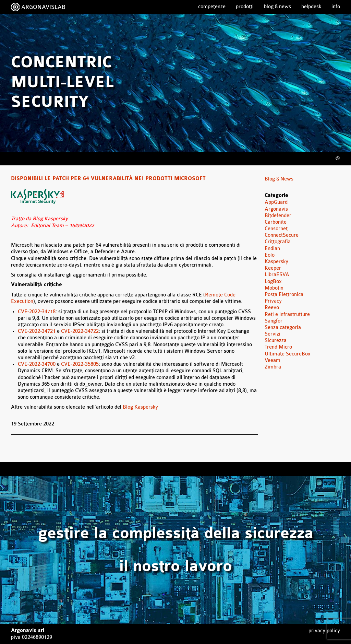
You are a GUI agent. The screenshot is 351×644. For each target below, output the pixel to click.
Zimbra (273, 367)
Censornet (276, 229)
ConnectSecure (282, 235)
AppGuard (276, 202)
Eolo (270, 255)
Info (336, 7)
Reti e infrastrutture (287, 314)
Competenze (212, 7)
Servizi (273, 334)
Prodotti (245, 7)
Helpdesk (311, 7)
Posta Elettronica (284, 295)
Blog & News (277, 7)
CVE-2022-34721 (37, 331)
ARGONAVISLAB (43, 7)
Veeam (273, 360)
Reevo (272, 308)
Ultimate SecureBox (288, 354)
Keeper (273, 268)
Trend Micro (278, 347)
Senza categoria (283, 327)
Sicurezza (276, 341)
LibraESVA (277, 275)
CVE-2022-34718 (37, 312)
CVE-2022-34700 (37, 364)
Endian (272, 249)
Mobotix (274, 288)
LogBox (273, 282)
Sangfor (274, 321)
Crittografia (278, 242)
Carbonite (276, 222)
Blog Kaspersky (140, 407)
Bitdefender (278, 216)
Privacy (273, 301)
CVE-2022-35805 (80, 364)
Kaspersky (276, 262)
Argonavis (276, 209)
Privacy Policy (324, 631)
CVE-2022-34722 (80, 331)
